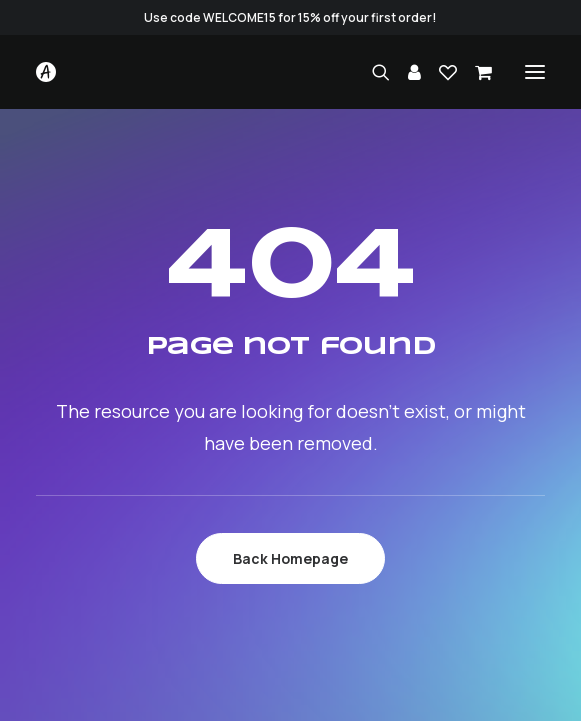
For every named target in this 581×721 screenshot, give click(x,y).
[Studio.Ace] (46, 72)
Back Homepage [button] (290, 558)
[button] (535, 72)
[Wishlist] (439, 72)
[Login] (405, 72)
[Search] (372, 72)
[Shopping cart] (474, 72)
